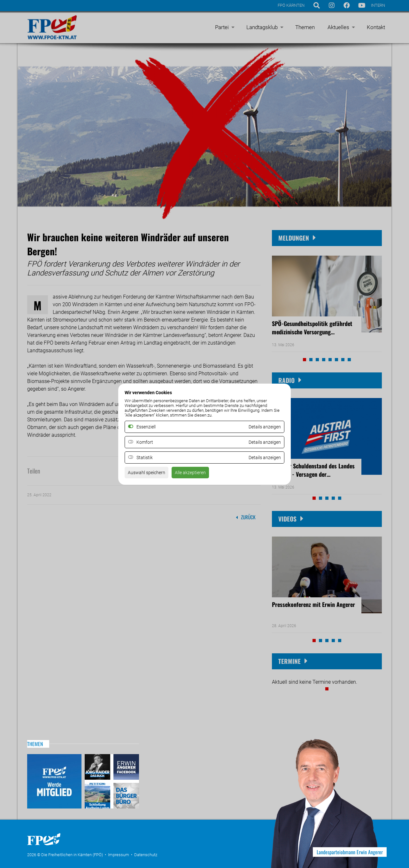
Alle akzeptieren (198, 474)
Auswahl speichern (149, 474)
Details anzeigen (262, 442)
